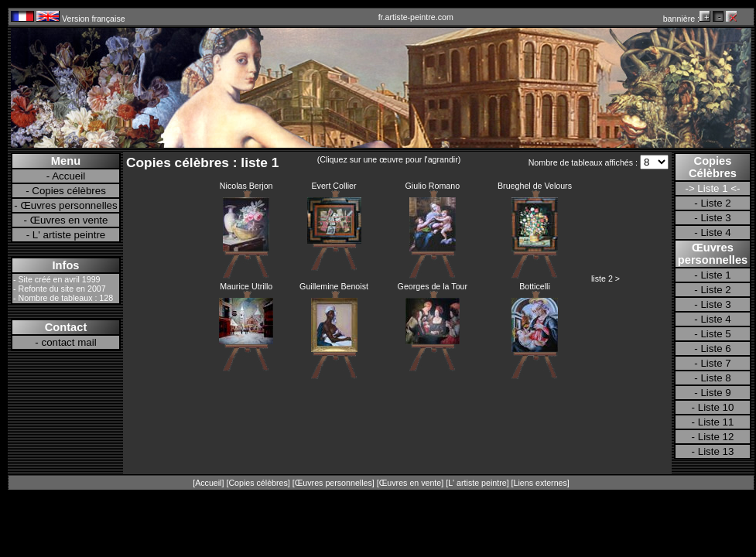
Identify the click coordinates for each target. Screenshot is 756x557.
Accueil (68, 176)
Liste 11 (716, 422)
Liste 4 (715, 232)
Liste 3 (715, 218)
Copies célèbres (69, 191)
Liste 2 (715, 203)
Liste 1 (715, 275)
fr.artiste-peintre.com (416, 17)
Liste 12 (716, 437)
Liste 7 (715, 363)
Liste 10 (716, 407)
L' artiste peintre (69, 235)
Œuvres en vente (69, 220)
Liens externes (540, 483)
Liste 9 (715, 393)
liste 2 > (605, 278)
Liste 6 (715, 349)
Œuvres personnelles (68, 205)
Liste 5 (715, 334)
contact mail (69, 342)
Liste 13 (716, 451)
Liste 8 (715, 378)
